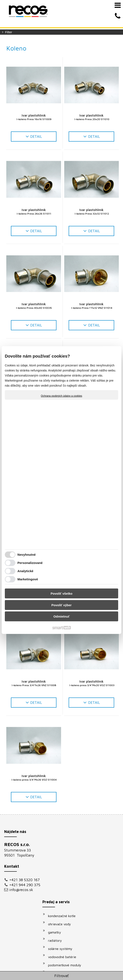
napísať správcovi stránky (92, 970)
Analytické (25, 571)
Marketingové (28, 579)
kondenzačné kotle (64, 846)
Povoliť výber (61, 605)
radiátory (57, 870)
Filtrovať (61, 976)
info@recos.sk (21, 898)
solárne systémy (62, 878)
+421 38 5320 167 (21, 882)
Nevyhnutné (27, 555)
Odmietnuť (61, 616)
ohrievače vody (62, 854)
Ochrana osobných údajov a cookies (62, 396)
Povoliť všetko (61, 593)
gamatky (57, 862)
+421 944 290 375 (21, 891)
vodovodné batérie (64, 887)
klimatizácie (59, 910)
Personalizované (30, 563)
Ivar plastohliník (34, 117)
